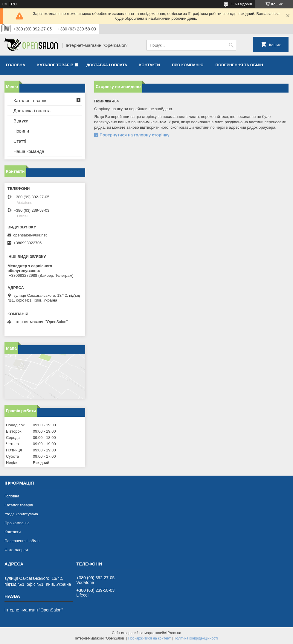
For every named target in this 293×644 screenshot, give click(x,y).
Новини (21, 131)
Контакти (149, 65)
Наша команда (29, 151)
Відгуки (21, 121)
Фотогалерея (16, 550)
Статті (20, 141)
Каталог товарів (55, 65)
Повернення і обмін (22, 541)
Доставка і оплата (107, 65)
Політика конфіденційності (196, 638)
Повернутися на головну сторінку (135, 135)
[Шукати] (231, 45)
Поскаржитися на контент (149, 638)
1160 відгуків (241, 4)
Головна (16, 65)
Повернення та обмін (239, 65)
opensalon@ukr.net (30, 235)
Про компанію (188, 65)
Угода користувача (21, 514)
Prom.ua (174, 633)
